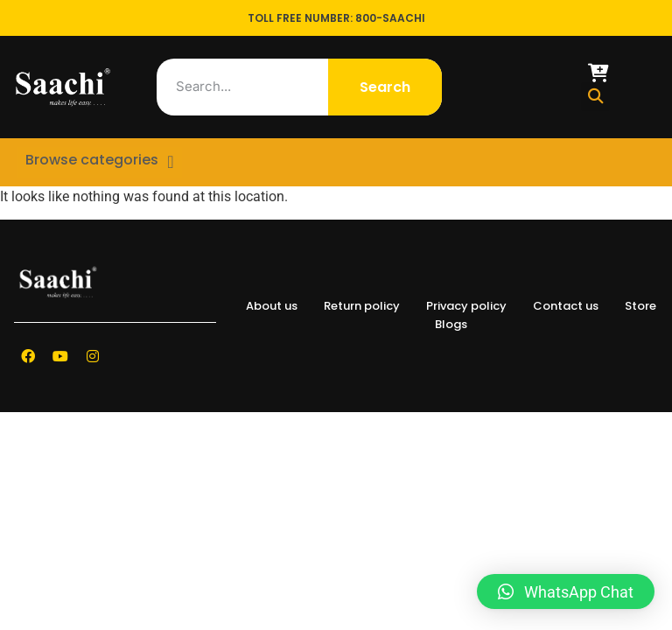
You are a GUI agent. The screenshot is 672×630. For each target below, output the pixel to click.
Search (385, 87)
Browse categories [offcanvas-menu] (89, 157)
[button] (595, 97)
